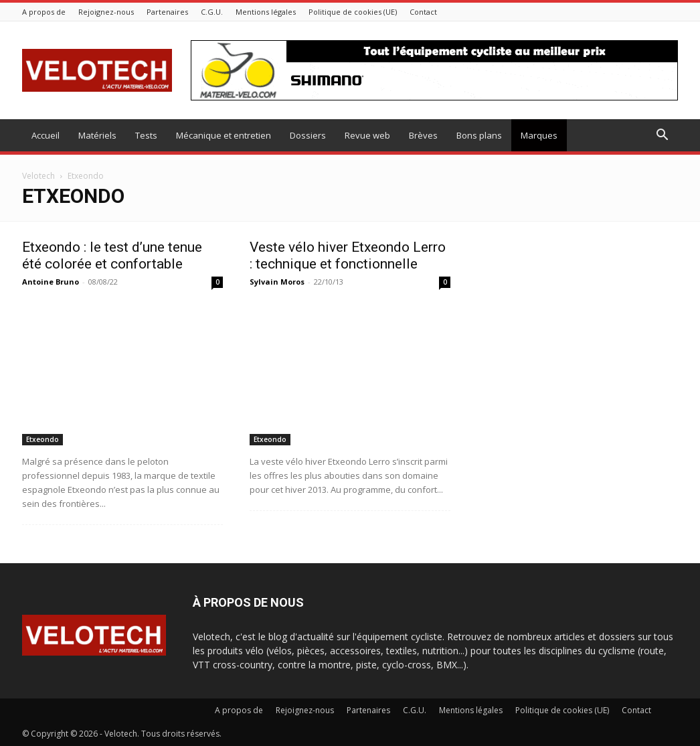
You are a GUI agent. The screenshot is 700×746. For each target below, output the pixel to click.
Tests (146, 135)
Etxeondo (42, 439)
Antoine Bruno (51, 282)
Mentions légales (266, 12)
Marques (539, 135)
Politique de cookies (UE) (353, 12)
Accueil (46, 135)
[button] (662, 136)
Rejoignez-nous (106, 12)
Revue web (367, 135)
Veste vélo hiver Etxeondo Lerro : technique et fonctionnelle (348, 255)
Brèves (423, 135)
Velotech (38, 176)
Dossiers (308, 135)
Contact (423, 12)
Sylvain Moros (277, 282)
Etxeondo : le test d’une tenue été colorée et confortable (112, 255)
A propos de (44, 12)
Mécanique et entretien (224, 135)
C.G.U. (212, 12)
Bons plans (479, 135)
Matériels (97, 135)
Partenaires (167, 12)
